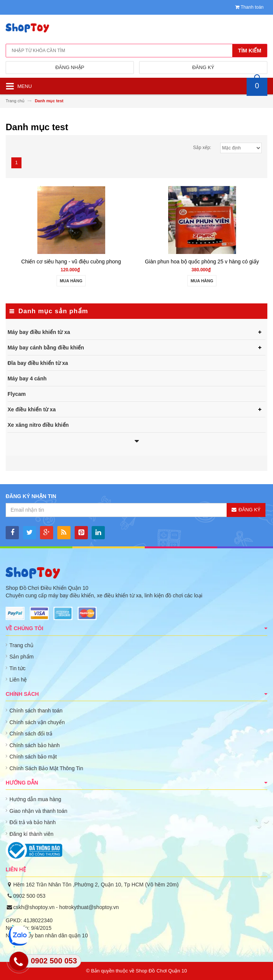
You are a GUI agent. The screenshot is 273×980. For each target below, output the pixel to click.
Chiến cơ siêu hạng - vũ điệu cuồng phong (71, 262)
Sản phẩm (21, 657)
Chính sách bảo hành (35, 745)
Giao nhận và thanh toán (38, 811)
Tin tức (18, 668)
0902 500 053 (29, 896)
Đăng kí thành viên (31, 834)
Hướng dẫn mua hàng (35, 799)
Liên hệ (18, 680)
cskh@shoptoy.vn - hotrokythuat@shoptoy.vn (66, 907)
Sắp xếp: (202, 148)
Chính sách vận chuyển (37, 722)
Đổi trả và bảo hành (33, 822)
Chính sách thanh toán (36, 711)
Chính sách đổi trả (31, 734)
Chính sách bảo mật (33, 757)
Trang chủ (21, 645)
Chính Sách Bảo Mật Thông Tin (46, 768)
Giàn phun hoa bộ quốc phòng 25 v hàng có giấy (202, 262)
